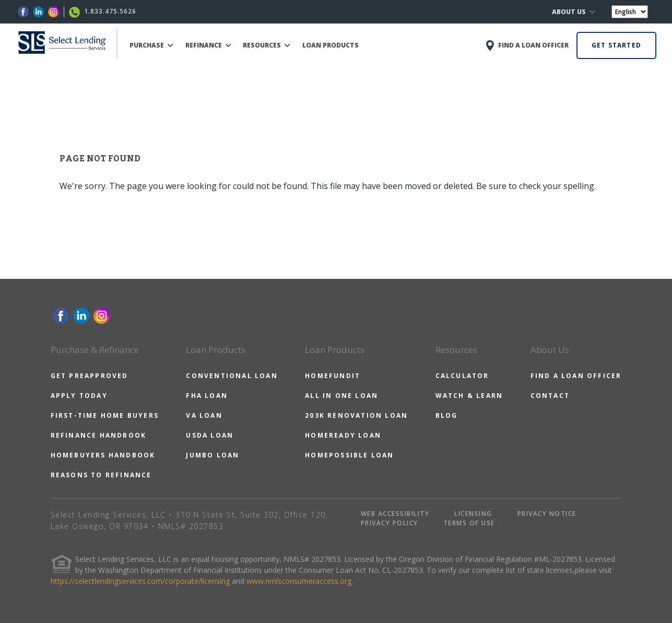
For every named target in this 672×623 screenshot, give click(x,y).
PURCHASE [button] (151, 45)
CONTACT (550, 396)
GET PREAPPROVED (90, 376)
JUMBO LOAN (213, 455)
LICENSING (473, 514)
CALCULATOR (462, 376)
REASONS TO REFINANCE (101, 475)
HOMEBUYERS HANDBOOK (103, 455)
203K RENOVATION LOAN (356, 415)
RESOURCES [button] (267, 45)
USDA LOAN (210, 435)
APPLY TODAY (79, 396)
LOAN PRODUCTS (331, 45)
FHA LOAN (207, 396)
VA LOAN (204, 415)
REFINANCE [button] (208, 45)
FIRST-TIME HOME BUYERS (105, 415)
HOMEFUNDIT (333, 376)
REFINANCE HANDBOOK (99, 435)
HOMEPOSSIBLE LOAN (349, 455)
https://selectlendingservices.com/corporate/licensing (140, 581)
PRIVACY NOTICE (547, 514)
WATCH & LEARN (469, 396)
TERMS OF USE (469, 523)
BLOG (447, 415)
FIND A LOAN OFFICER (576, 376)
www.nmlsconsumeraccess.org (299, 581)
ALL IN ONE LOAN (341, 396)
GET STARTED (616, 45)
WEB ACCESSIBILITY (395, 514)
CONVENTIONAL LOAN (232, 376)
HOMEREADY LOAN (343, 435)
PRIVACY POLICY (390, 523)
